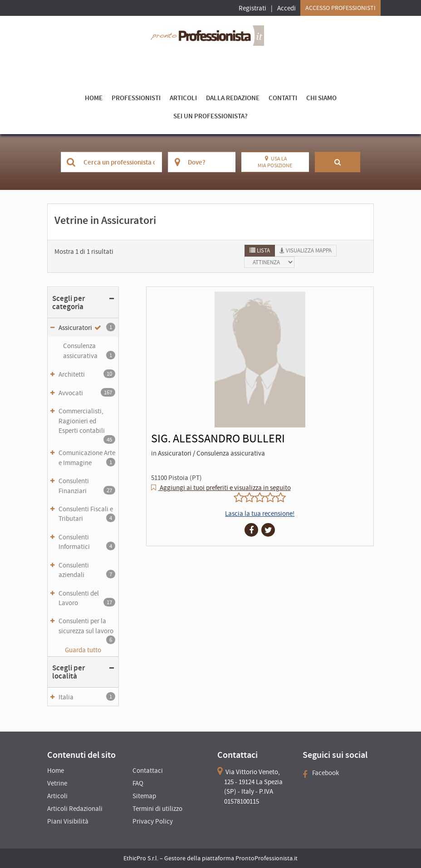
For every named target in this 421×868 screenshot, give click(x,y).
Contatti (283, 98)
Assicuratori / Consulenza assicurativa (211, 453)
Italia (87, 697)
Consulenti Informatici (87, 542)
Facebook (321, 773)
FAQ (138, 783)
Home (94, 98)
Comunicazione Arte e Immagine (87, 457)
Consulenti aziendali (87, 570)
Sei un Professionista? (210, 116)
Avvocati (87, 393)
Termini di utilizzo (157, 808)
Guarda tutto (83, 650)
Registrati (252, 8)
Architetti (87, 374)
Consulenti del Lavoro (87, 598)
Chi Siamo (321, 98)
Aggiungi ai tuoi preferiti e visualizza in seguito (225, 487)
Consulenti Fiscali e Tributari (87, 514)
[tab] (260, 251)
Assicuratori (87, 327)
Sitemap (144, 796)
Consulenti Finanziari (87, 485)
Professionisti (136, 98)
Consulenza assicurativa (89, 350)
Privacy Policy (153, 821)
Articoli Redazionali (75, 808)
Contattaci (148, 770)
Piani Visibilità (68, 821)
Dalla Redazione (233, 98)
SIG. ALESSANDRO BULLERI (218, 438)
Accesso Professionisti (340, 8)
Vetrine (57, 783)
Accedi (286, 8)
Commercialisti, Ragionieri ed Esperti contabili (87, 423)
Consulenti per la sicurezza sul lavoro (87, 628)
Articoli (183, 98)
